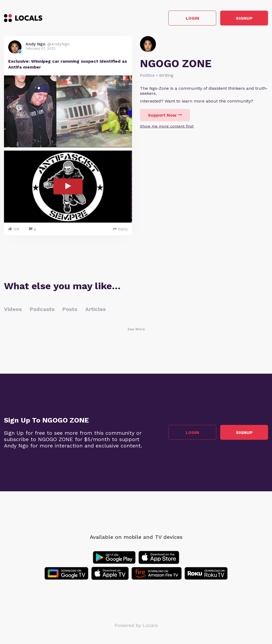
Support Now (165, 115)
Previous (12, 111)
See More (136, 329)
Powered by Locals (136, 625)
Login (192, 18)
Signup (244, 18)
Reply (120, 229)
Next (124, 111)
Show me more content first (167, 126)
